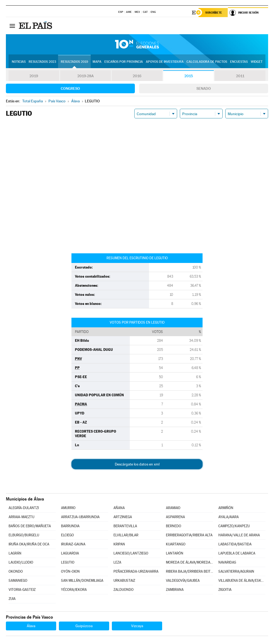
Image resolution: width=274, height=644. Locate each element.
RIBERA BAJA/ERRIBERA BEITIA (189, 571)
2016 (137, 76)
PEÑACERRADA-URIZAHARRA (136, 571)
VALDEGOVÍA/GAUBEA (183, 581)
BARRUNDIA (70, 526)
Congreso (70, 88)
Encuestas (239, 62)
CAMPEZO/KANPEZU (234, 526)
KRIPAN (119, 544)
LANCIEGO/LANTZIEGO (131, 553)
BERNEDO (174, 526)
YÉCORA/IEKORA (74, 590)
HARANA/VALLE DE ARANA (239, 535)
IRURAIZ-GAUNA (73, 544)
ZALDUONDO (123, 590)
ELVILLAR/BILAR (126, 535)
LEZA (117, 562)
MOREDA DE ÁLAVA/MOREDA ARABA (189, 562)
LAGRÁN (15, 553)
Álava (31, 626)
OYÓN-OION (70, 571)
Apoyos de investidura (165, 62)
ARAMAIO (173, 508)
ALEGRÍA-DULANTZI (24, 508)
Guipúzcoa (84, 626)
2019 (34, 76)
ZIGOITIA (225, 590)
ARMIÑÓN (226, 508)
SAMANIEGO (18, 581)
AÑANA (119, 508)
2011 (240, 76)
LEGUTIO (68, 562)
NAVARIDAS (227, 562)
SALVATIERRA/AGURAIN (236, 571)
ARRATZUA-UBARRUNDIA (80, 517)
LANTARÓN (175, 553)
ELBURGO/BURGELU (24, 535)
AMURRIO (68, 508)
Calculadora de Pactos (207, 62)
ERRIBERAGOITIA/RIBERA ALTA (189, 535)
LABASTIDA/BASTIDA (235, 544)
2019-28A (85, 76)
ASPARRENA (175, 517)
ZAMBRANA (175, 590)
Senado (204, 88)
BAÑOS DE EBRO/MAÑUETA (30, 526)
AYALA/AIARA (229, 517)
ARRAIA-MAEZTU (21, 517)
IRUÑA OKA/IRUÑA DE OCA (29, 544)
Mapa (97, 62)
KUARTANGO (176, 544)
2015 (189, 76)
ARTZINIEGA (123, 517)
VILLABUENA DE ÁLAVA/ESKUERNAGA (242, 581)
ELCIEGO (67, 535)
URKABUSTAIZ (124, 581)
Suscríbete (214, 13)
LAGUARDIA (70, 553)
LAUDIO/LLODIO (21, 562)
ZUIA (12, 599)
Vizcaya (137, 626)
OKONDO (16, 571)
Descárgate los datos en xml (137, 464)
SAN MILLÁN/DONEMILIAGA (82, 581)
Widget (257, 62)
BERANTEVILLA (125, 526)
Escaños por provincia (124, 62)
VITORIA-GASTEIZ (22, 590)
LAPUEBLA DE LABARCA (237, 553)
